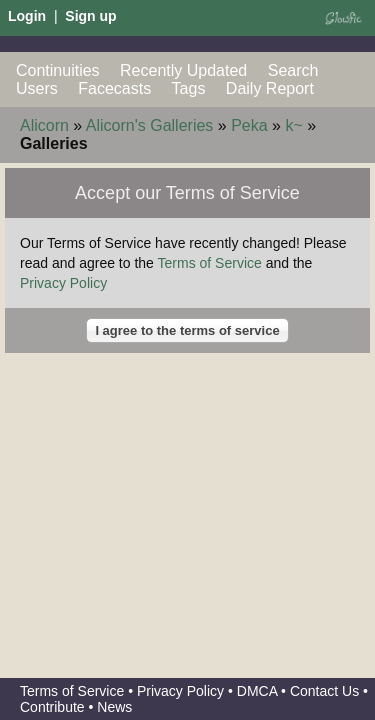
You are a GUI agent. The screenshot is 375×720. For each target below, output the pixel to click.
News (114, 707)
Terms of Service (210, 263)
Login (27, 16)
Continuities (58, 70)
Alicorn (44, 125)
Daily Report (270, 88)
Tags (189, 88)
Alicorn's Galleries (150, 125)
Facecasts (114, 88)
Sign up (90, 16)
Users (37, 88)
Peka (249, 125)
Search (293, 70)
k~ (293, 125)
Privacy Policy (63, 283)
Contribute (52, 707)
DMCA (257, 691)
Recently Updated (183, 70)
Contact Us (324, 691)
